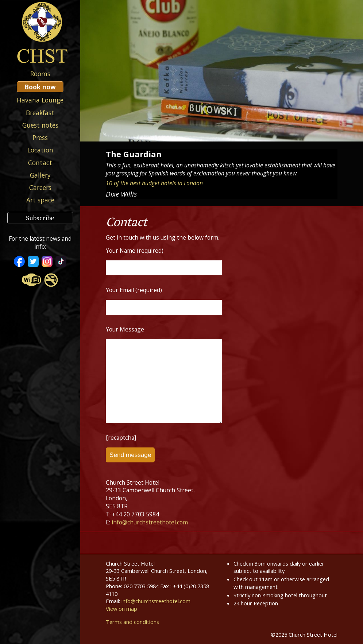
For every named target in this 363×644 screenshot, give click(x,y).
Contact (40, 163)
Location (40, 150)
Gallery (40, 175)
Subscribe (40, 218)
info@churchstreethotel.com (150, 522)
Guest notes (40, 125)
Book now (40, 87)
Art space (40, 200)
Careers (40, 187)
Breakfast (40, 113)
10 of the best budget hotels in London (154, 183)
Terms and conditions (132, 622)
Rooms (40, 74)
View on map (121, 609)
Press (40, 137)
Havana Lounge (40, 100)
